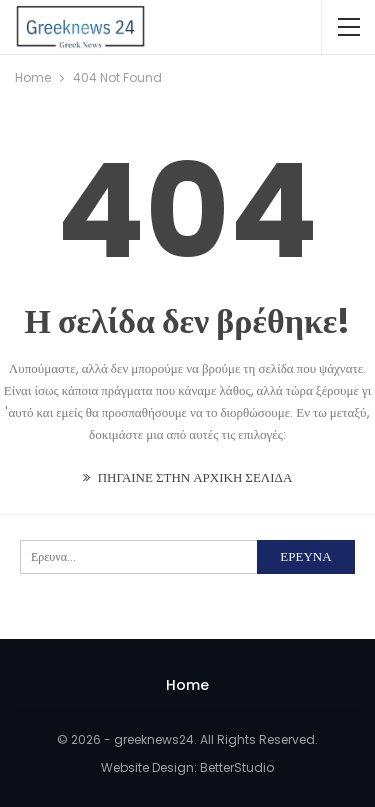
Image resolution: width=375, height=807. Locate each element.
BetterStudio (237, 767)
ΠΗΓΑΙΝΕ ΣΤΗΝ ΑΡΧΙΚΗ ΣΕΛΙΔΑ (188, 477)
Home (187, 685)
